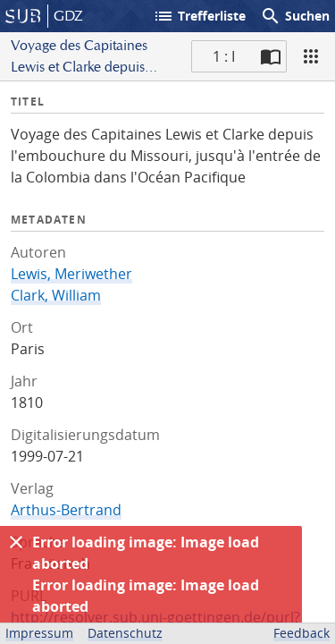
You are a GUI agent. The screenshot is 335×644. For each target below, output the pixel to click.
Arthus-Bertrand (66, 510)
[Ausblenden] (16, 542)
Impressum (39, 633)
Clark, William (56, 295)
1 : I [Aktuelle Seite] (224, 56)
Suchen (295, 16)
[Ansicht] (311, 56)
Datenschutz (125, 633)
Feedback (301, 633)
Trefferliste (199, 16)
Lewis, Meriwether (71, 274)
